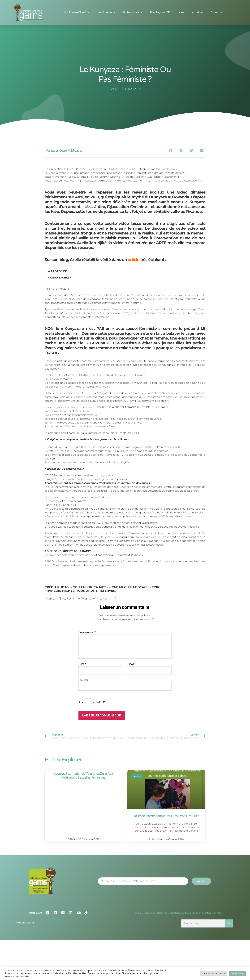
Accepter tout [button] (237, 973)
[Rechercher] (229, 923)
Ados (181, 12)
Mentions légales (25, 923)
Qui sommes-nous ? (77, 12)
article (133, 260)
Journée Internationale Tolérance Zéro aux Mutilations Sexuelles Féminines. (84, 776)
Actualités (197, 12)
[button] (171, 151)
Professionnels (133, 12)
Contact (217, 12)
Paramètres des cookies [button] (214, 973)
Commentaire (87, 632)
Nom (82, 664)
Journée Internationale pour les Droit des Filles (166, 816)
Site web (84, 680)
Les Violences (106, 12)
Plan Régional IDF (160, 12)
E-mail (131, 664)
